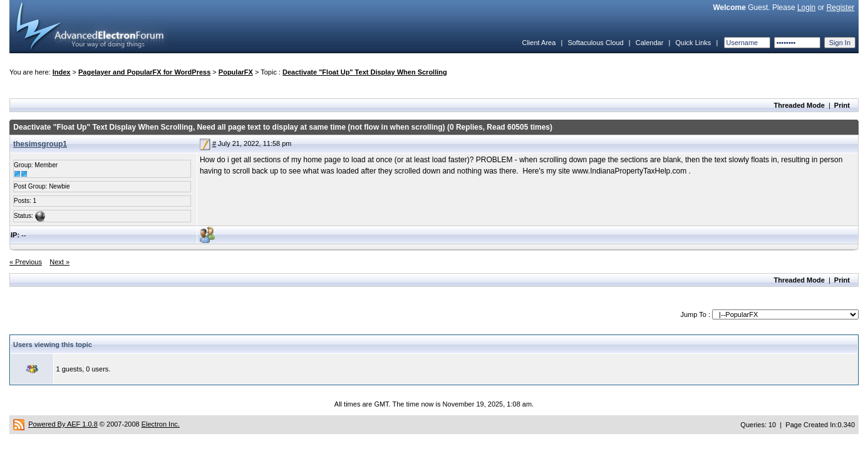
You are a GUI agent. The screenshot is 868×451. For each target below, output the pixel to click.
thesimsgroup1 (40, 144)
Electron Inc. (161, 424)
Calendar (650, 43)
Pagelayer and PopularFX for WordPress (144, 72)
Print (842, 105)
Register (841, 8)
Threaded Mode (799, 105)
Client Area (539, 43)
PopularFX (236, 72)
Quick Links (693, 43)
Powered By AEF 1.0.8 (63, 424)
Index (62, 72)
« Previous (26, 262)
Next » (59, 262)
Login (806, 8)
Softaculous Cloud (595, 43)
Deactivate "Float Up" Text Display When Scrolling (365, 72)
